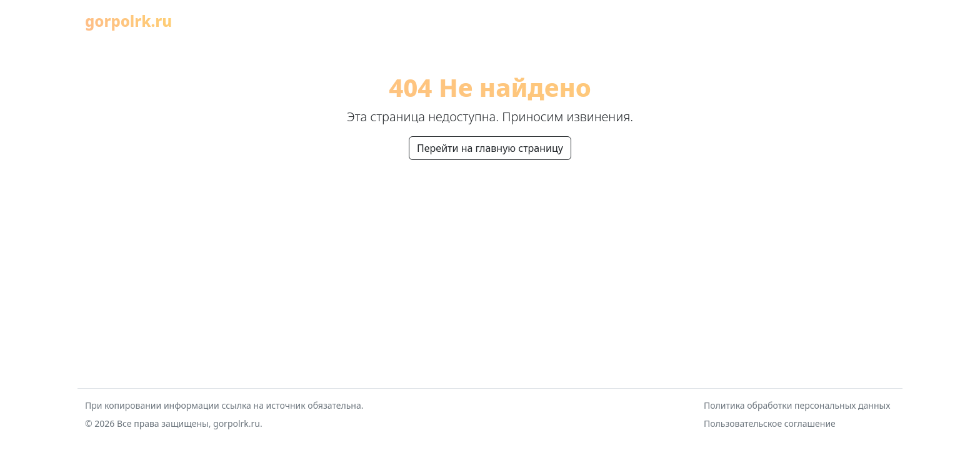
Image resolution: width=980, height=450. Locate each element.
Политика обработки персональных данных (797, 405)
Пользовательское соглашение (770, 423)
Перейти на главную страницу (490, 148)
